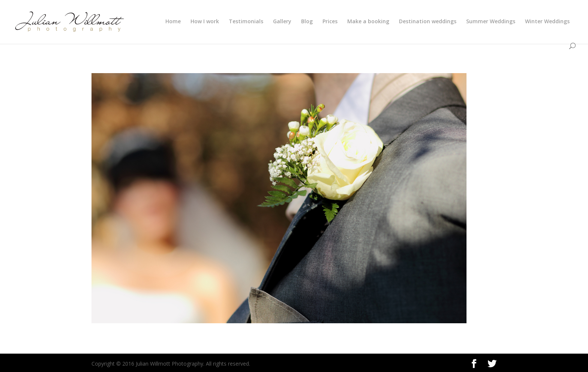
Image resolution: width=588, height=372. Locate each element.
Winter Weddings (547, 22)
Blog (307, 22)
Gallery (282, 22)
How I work (205, 22)
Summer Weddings (491, 22)
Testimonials (246, 22)
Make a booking (368, 22)
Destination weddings (428, 22)
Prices (330, 22)
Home (173, 22)
